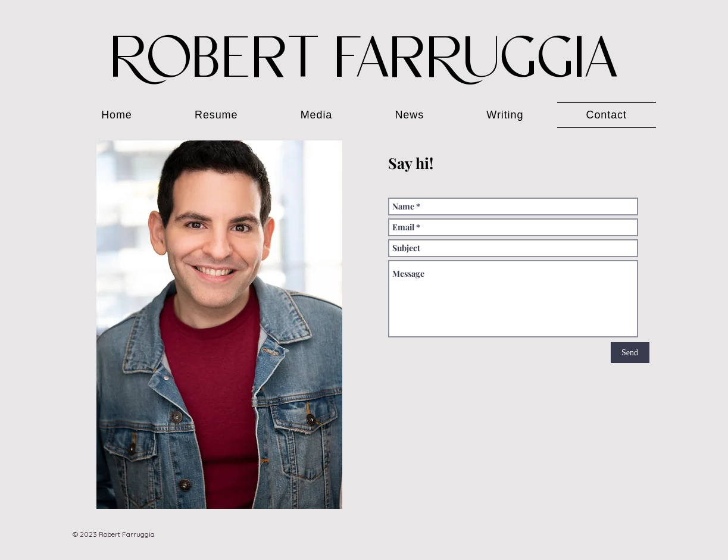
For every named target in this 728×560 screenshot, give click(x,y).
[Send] (630, 353)
